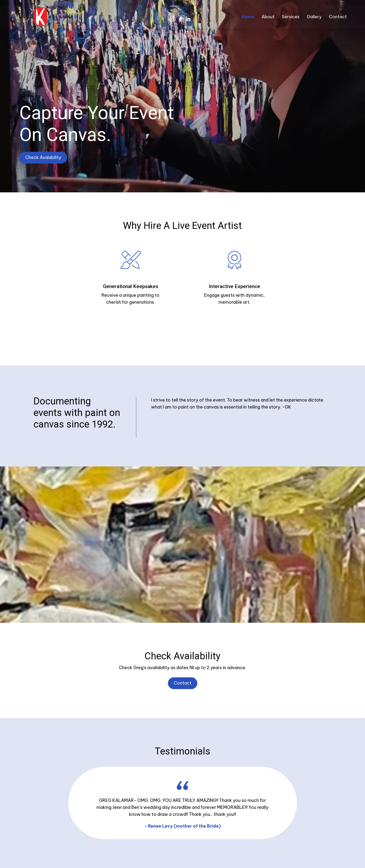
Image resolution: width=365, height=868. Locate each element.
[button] (173, 19)
